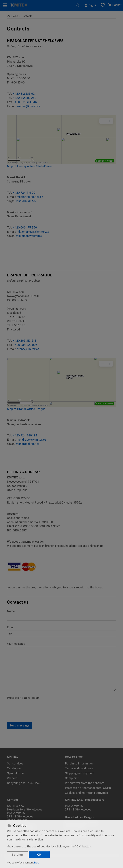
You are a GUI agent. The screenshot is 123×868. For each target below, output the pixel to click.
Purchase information (79, 764)
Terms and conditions (79, 768)
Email (11, 627)
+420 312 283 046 (25, 102)
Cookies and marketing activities (86, 793)
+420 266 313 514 (25, 341)
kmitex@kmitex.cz (28, 106)
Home (12, 16)
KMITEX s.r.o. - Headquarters (85, 800)
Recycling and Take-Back (24, 783)
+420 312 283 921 (24, 94)
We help (12, 778)
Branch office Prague (80, 817)
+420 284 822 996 (25, 345)
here (37, 863)
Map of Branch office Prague (26, 409)
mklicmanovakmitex (29, 236)
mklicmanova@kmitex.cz (33, 232)
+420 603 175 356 (25, 228)
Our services (15, 764)
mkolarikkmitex (26, 201)
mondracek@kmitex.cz (31, 440)
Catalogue (14, 768)
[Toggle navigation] (5, 5)
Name (11, 611)
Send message (19, 726)
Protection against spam (23, 698)
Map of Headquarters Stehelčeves (30, 166)
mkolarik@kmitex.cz (30, 197)
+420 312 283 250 (25, 98)
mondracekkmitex (28, 444)
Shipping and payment (80, 773)
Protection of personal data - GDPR (88, 788)
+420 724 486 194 (25, 435)
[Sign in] (91, 5)
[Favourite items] (103, 5)
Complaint (72, 778)
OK (39, 855)
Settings (18, 855)
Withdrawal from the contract (85, 783)
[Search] (78, 5)
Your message (16, 644)
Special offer (16, 773)
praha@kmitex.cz (28, 349)
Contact (13, 800)
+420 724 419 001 (25, 193)
